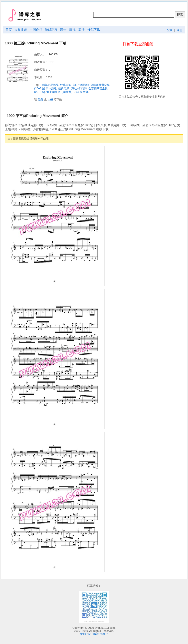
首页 (9, 30)
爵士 (63, 30)
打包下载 (94, 30)
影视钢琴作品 (50, 85)
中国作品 (36, 30)
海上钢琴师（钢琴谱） (60, 92)
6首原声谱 (82, 92)
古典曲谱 (21, 30)
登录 (170, 30)
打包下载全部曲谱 (138, 44)
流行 (81, 30)
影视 (72, 30)
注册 (180, 30)
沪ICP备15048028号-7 (94, 634)
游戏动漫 (51, 30)
